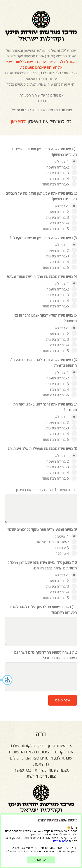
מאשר (41, 860)
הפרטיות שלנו (61, 841)
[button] (7, 680)
